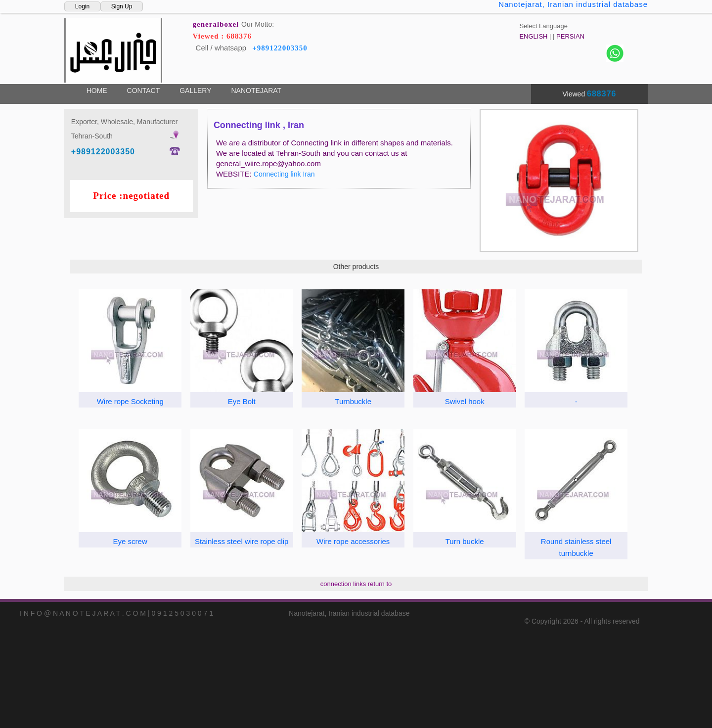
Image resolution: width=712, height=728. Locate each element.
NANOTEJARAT (256, 91)
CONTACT (144, 91)
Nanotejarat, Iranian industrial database (573, 4)
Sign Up (122, 6)
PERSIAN (570, 36)
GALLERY (195, 91)
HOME (97, 91)
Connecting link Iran (284, 174)
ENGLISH (533, 36)
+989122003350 (280, 48)
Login (82, 6)
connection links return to (356, 584)
